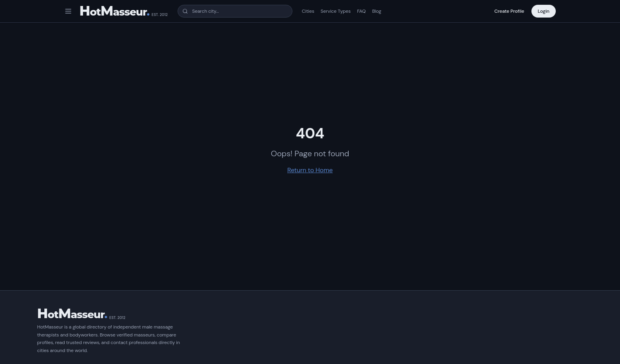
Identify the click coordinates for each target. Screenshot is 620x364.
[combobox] (235, 11)
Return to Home (310, 170)
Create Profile (509, 11)
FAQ (361, 11)
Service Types (336, 11)
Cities (308, 11)
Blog (377, 11)
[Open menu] (68, 11)
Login (544, 11)
